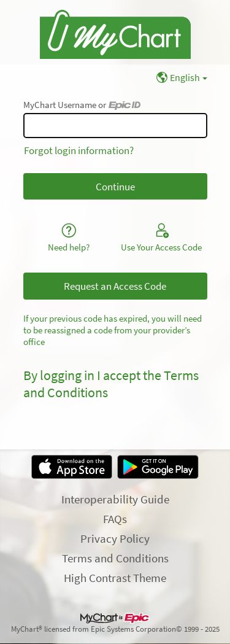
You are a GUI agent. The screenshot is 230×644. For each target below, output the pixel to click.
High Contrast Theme (115, 578)
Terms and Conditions (115, 558)
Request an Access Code (115, 286)
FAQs (115, 519)
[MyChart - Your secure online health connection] (115, 32)
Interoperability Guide (115, 499)
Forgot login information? (79, 150)
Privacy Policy (115, 538)
